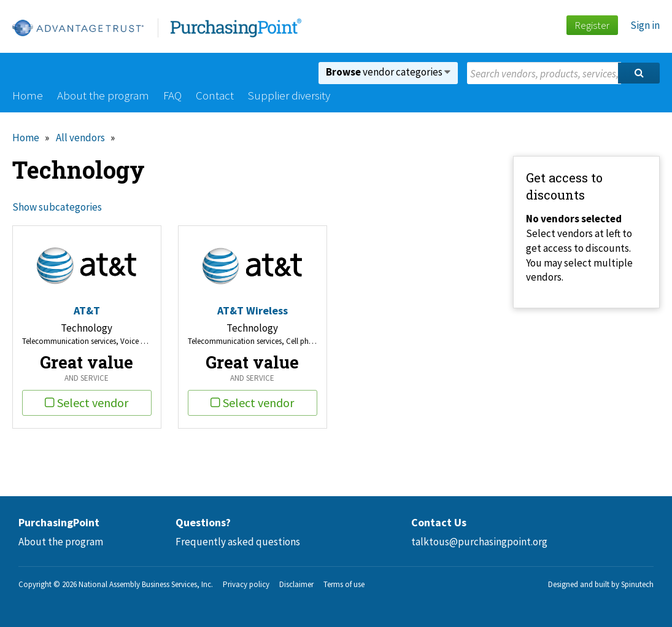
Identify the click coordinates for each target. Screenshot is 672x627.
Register (592, 25)
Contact (215, 95)
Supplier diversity (289, 95)
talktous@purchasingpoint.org (479, 542)
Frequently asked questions (238, 542)
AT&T (87, 310)
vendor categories (388, 72)
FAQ (172, 95)
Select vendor (87, 403)
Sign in (645, 25)
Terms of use (344, 584)
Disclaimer (296, 584)
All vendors (80, 138)
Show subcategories (57, 207)
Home (28, 95)
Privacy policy (246, 584)
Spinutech (637, 584)
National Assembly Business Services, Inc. (146, 584)
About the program (103, 95)
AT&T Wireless (253, 310)
